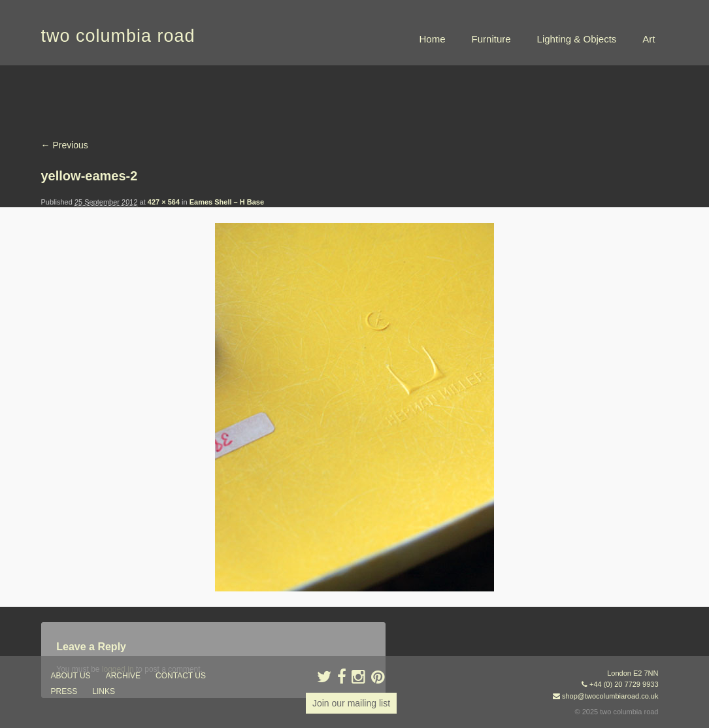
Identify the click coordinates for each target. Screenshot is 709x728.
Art (649, 39)
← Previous (65, 145)
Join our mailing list (351, 703)
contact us (181, 676)
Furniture (491, 39)
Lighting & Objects (577, 39)
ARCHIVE (123, 676)
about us (71, 676)
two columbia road (118, 36)
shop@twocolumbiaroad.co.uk (610, 696)
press (64, 691)
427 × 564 (164, 202)
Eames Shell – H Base (227, 202)
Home (433, 39)
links (104, 691)
